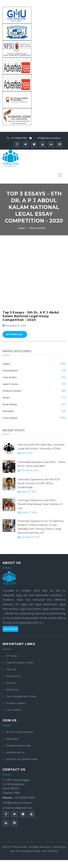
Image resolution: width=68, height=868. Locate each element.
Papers (6, 364)
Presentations (10, 371)
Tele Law (11, 669)
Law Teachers (14, 710)
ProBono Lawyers (16, 703)
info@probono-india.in (49, 138)
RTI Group (12, 656)
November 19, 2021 (30, 537)
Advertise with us (15, 752)
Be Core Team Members (20, 732)
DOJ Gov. (11, 683)
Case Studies (10, 377)
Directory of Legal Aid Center (22, 759)
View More (10, 629)
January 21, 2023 (29, 512)
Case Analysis (10, 418)
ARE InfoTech (50, 851)
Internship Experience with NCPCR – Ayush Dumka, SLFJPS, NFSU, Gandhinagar (39, 483)
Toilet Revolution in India (20, 662)
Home (21, 228)
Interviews (8, 411)
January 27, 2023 (29, 492)
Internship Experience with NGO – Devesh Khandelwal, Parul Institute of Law (40, 504)
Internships (12, 739)
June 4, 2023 (27, 453)
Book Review (10, 404)
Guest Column (10, 384)
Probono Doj (13, 676)
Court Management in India (21, 696)
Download (14, 334)
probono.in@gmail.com (17, 808)
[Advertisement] (33, 270)
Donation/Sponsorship (18, 746)
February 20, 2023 (30, 470)
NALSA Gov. (13, 690)
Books (6, 398)
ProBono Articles (12, 391)
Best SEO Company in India (25, 851)
